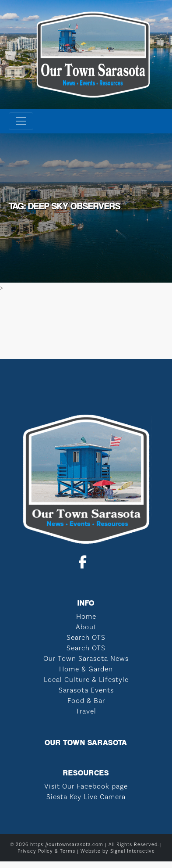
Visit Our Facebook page (86, 786)
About (86, 627)
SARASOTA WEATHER (86, 326)
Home (86, 616)
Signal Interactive (133, 851)
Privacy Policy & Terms (46, 851)
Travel (86, 711)
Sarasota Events (86, 690)
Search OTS (86, 637)
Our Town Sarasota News (86, 658)
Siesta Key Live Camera (86, 797)
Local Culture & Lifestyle (86, 680)
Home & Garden (86, 669)
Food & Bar (86, 701)
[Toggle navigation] (21, 121)
